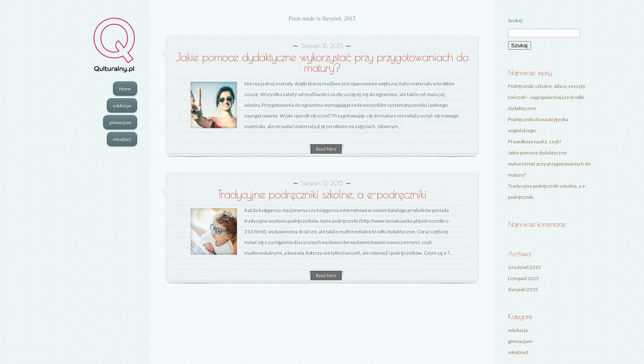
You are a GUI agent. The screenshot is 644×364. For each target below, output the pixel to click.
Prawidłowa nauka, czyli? (535, 142)
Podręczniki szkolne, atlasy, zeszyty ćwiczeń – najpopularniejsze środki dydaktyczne (547, 97)
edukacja (122, 105)
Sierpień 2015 (523, 289)
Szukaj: (516, 20)
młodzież (122, 139)
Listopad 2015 (523, 278)
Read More (326, 149)
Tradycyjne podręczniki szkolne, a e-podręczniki (322, 194)
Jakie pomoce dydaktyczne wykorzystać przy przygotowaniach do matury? (322, 62)
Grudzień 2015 (525, 267)
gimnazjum (120, 122)
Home (125, 89)
